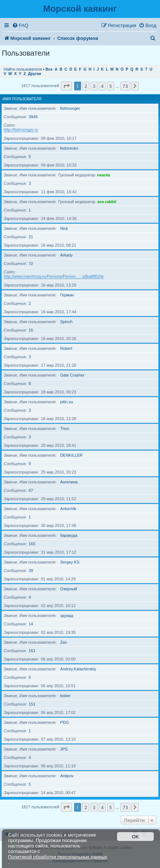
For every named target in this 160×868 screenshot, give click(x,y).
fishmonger (70, 108)
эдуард (67, 616)
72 (31, 263)
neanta (104, 175)
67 (31, 490)
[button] (66, 86)
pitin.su (67, 402)
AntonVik (68, 509)
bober (65, 696)
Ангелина (69, 482)
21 (31, 237)
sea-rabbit (107, 202)
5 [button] (111, 86)
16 (31, 330)
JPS (64, 749)
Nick (64, 228)
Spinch (66, 322)
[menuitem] (20, 25)
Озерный (69, 589)
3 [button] (94, 86)
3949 (33, 117)
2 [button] (86, 86)
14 (31, 624)
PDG (65, 722)
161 (32, 651)
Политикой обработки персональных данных (58, 857)
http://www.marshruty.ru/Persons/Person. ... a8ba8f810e (54, 276)
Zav (63, 642)
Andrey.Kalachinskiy (78, 669)
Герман (67, 295)
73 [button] (125, 86)
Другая (34, 74)
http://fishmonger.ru (21, 130)
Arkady (66, 255)
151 (32, 704)
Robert (66, 348)
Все (49, 69)
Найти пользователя (23, 69)
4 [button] (102, 86)
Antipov (67, 776)
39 (31, 570)
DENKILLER (71, 455)
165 (32, 544)
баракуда (69, 535)
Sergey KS (70, 562)
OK (136, 837)
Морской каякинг (80, 9)
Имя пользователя (22, 99)
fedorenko (69, 148)
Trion (65, 429)
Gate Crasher (72, 375)
